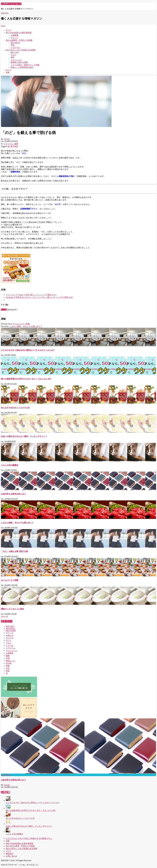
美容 (8, 671)
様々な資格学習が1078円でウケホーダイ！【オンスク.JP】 (26, 379)
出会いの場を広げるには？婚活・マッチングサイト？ (24, 436)
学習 (8, 658)
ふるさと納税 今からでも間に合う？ (26, 326)
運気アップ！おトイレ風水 (13, 609)
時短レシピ (11, 661)
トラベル (10, 645)
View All (4, 616)
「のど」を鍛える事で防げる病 (14, 551)
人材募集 (10, 653)
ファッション (12, 651)
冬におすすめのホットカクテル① (15, 408)
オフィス (10, 633)
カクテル (10, 638)
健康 (16, 144)
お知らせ (10, 635)
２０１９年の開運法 (10, 465)
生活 (8, 668)
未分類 (9, 663)
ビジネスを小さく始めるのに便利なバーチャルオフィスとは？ (28, 350)
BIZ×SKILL (11, 628)
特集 (8, 666)
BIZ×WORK (11, 631)
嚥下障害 (14, 146)
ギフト (9, 640)
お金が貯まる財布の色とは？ (13, 494)
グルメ (9, 643)
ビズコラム (8, 144)
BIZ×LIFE (10, 626)
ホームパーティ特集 (21, 324)
